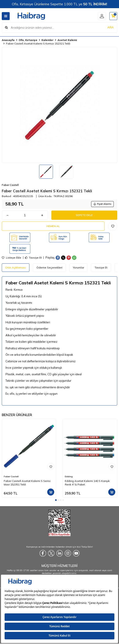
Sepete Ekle (84, 215)
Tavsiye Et (33, 258)
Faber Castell (10, 185)
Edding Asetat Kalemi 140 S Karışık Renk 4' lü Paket (87, 483)
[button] (56, 500)
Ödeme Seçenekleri (49, 267)
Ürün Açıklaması (16, 267)
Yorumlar (78, 267)
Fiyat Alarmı (102, 204)
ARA (111, 27)
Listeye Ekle (12, 258)
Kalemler (47, 40)
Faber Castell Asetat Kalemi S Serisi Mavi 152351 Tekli (27, 483)
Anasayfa (8, 40)
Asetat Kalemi (67, 40)
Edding (69, 477)
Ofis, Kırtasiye (28, 40)
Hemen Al (53, 226)
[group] (59, 105)
